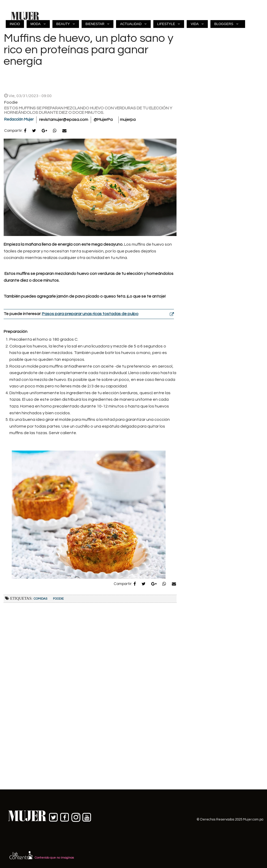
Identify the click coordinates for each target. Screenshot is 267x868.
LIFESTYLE (166, 24)
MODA (36, 24)
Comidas (40, 599)
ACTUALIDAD (131, 24)
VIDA (195, 24)
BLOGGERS (224, 24)
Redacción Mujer (19, 119)
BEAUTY (63, 24)
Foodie (58, 599)
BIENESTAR (95, 24)
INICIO (15, 24)
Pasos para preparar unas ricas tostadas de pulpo (90, 314)
